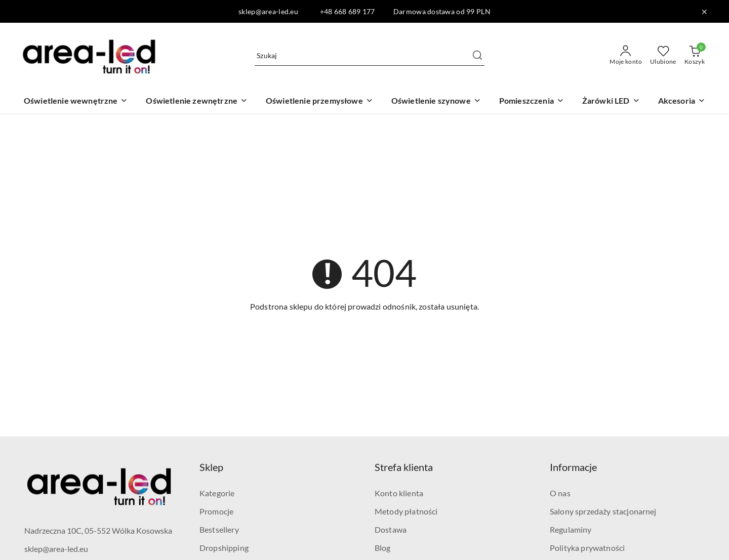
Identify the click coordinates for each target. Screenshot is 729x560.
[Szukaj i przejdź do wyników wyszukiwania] (477, 56)
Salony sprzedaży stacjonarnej (603, 511)
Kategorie (217, 493)
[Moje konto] (626, 56)
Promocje (216, 511)
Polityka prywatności (587, 548)
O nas (560, 493)
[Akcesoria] (682, 101)
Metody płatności (406, 511)
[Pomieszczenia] (532, 101)
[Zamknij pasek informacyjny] (704, 12)
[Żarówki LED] (611, 101)
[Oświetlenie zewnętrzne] (197, 101)
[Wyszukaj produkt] (370, 55)
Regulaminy (571, 529)
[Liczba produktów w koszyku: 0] (695, 56)
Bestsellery (219, 529)
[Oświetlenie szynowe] (436, 101)
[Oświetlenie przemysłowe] (319, 101)
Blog (383, 548)
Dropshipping (224, 548)
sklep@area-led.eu (56, 549)
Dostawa (391, 529)
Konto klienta (399, 493)
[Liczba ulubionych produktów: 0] (663, 56)
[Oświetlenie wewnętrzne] (76, 101)
